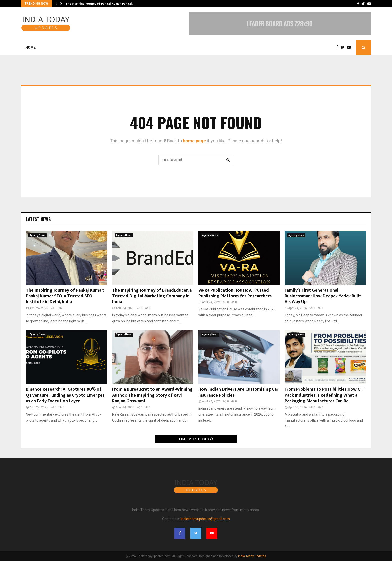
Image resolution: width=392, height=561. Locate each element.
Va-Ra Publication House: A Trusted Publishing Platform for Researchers (235, 293)
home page (194, 141)
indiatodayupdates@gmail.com (205, 519)
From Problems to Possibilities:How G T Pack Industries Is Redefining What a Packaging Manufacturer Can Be (325, 395)
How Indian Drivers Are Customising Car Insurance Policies (238, 392)
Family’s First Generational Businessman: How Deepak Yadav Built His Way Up (323, 296)
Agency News (38, 235)
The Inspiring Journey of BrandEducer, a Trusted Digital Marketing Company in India (152, 296)
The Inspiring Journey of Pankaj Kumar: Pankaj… (100, 4)
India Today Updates (252, 556)
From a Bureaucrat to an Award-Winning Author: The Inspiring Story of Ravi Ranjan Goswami (152, 395)
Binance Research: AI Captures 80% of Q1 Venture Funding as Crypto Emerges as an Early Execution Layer (65, 395)
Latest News (38, 219)
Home (31, 47)
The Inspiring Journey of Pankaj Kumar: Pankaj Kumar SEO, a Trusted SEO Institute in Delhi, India (65, 296)
